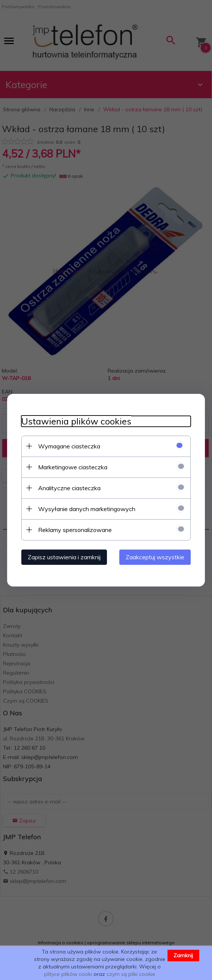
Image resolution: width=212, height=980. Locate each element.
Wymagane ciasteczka (68, 446)
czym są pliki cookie (131, 974)
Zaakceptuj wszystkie (156, 557)
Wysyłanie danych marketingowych (86, 508)
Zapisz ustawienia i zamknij (63, 557)
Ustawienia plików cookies (75, 421)
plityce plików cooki (68, 974)
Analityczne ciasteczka (68, 488)
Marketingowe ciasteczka (72, 467)
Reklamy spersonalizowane (74, 529)
